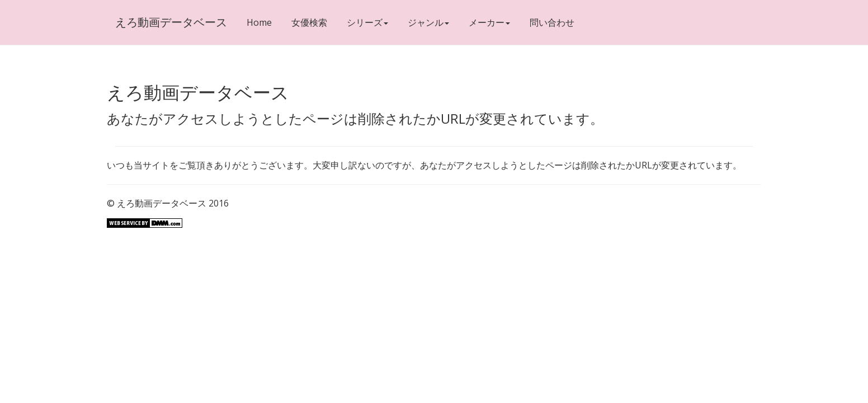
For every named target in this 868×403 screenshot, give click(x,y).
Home (259, 22)
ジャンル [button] (428, 22)
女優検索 (309, 22)
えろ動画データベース (171, 22)
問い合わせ (552, 22)
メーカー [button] (489, 22)
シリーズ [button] (367, 22)
